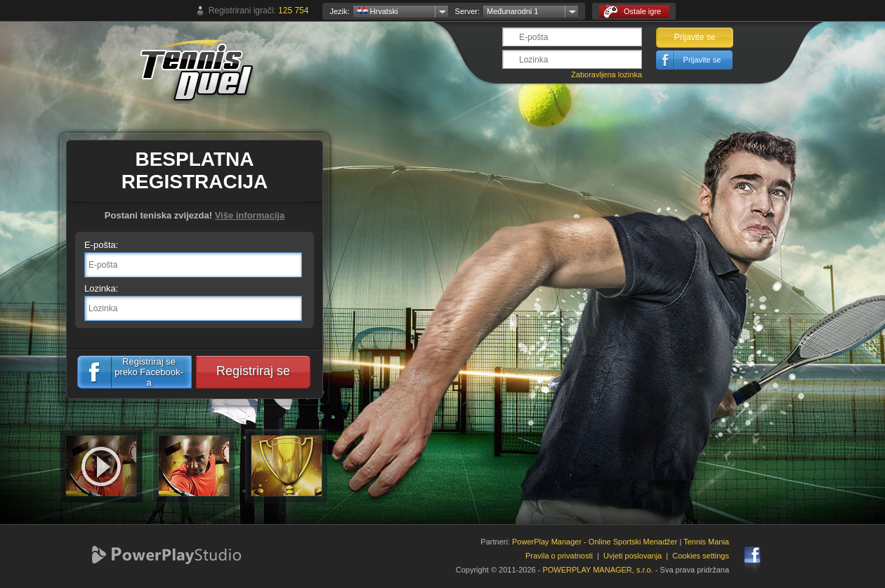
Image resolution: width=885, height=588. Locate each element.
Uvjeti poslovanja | (638, 556)
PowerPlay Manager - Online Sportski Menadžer (595, 542)
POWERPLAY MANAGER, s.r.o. (597, 570)
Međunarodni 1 (512, 11)
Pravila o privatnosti (559, 556)
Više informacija (250, 215)
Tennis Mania (706, 542)
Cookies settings (701, 556)
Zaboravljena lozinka (607, 74)
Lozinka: (101, 288)
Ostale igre (632, 12)
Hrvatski (378, 11)
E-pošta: (101, 245)
